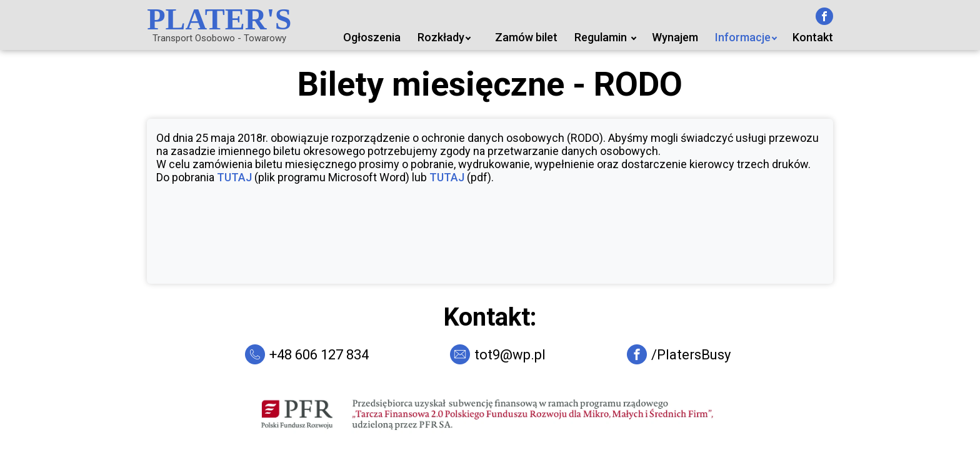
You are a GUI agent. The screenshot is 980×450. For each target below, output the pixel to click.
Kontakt (813, 37)
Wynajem (675, 37)
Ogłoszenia (372, 37)
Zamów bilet (526, 37)
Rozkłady (441, 37)
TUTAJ (234, 177)
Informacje (743, 37)
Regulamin (601, 37)
